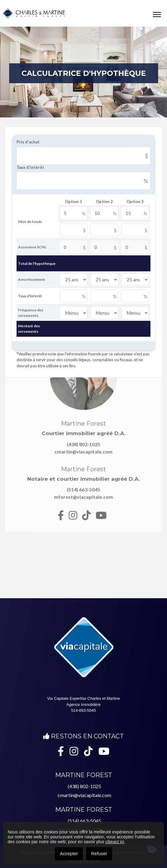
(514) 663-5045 (84, 821)
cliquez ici (115, 842)
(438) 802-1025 (84, 786)
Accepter (69, 853)
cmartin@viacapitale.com (84, 795)
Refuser (99, 853)
